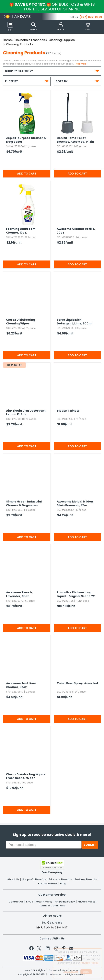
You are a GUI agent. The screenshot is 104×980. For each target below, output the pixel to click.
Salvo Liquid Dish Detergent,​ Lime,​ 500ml (75, 322)
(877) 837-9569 (91, 17)
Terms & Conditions (52, 906)
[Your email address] (44, 845)
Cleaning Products (20, 44)
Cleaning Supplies (62, 40)
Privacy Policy (87, 902)
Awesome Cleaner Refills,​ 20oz (76, 231)
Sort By (77, 81)
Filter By (27, 81)
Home (7, 40)
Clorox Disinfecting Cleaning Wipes (21, 322)
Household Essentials (30, 40)
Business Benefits (86, 879)
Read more (81, 64)
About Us (13, 879)
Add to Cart (27, 174)
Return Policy (44, 902)
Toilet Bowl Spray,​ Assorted (77, 683)
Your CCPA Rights (35, 970)
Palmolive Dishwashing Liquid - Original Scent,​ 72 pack (76, 595)
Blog (63, 884)
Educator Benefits (60, 879)
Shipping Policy (65, 902)
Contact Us (16, 902)
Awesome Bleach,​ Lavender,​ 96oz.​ (19, 594)
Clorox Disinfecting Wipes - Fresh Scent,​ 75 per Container (27, 776)
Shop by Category (52, 71)
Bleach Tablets (68, 411)
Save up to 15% (52, 7)
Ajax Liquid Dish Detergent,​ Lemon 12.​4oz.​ (26, 413)
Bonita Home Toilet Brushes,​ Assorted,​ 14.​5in (75, 140)
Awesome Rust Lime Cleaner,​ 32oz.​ (21, 685)
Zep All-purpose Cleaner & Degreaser (26, 140)
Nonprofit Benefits (34, 879)
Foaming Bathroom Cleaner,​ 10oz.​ (21, 231)
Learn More (71, 971)
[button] (61, 26)
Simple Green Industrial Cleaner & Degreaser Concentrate (24, 504)
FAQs (29, 902)
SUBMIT (90, 845)
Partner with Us (48, 884)
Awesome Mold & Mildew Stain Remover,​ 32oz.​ (75, 503)
